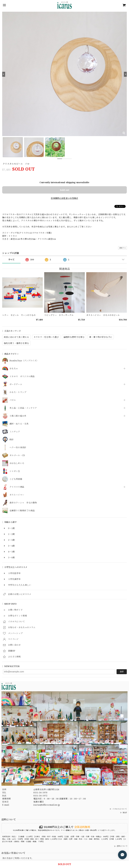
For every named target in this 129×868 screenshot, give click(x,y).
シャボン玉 (15, 471)
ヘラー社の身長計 (18, 448)
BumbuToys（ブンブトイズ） (24, 361)
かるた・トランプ (18, 392)
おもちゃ (14, 369)
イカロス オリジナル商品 (22, 376)
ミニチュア (15, 432)
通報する (122, 248)
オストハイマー (17, 495)
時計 (12, 440)
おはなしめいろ (17, 463)
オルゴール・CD (17, 455)
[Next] (125, 74)
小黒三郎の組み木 (18, 416)
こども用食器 (16, 479)
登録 (122, 672)
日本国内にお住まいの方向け (64, 198)
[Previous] (4, 74)
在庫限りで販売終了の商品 (22, 511)
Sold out (65, 190)
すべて (11, 260)
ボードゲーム (16, 384)
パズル (13, 400)
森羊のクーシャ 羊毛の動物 (23, 503)
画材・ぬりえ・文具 (19, 424)
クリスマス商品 (17, 487)
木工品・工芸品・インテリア (23, 408)
